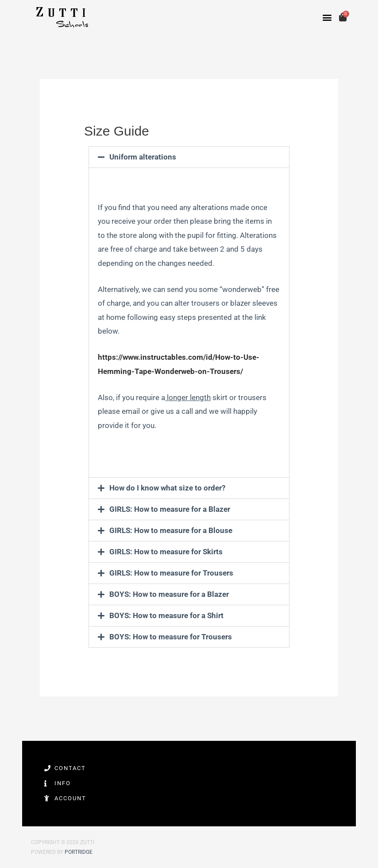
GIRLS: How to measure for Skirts (166, 552)
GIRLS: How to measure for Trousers (171, 573)
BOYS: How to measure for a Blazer (169, 594)
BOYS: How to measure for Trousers (171, 637)
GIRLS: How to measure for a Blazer (170, 509)
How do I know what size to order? (167, 488)
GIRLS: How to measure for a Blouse (171, 530)
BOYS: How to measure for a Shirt (166, 615)
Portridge (79, 852)
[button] (327, 18)
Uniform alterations (143, 157)
